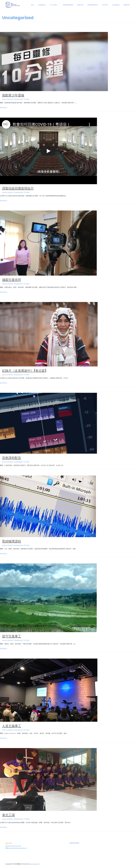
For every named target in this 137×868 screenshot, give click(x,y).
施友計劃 (86, 5)
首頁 (43, 5)
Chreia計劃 (62, 5)
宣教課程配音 (12, 458)
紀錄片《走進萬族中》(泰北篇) (24, 371)
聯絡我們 (127, 5)
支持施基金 (118, 5)
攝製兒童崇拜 (12, 280)
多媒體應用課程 (75, 5)
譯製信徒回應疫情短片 (18, 188)
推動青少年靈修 (13, 95)
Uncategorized (19, 99)
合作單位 (108, 5)
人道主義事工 (12, 726)
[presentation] (66, 5)
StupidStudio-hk (35, 864)
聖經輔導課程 (12, 541)
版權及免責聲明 (74, 843)
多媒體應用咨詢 (97, 5)
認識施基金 (51, 5)
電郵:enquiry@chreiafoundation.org (17, 848)
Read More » (4, 107)
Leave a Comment (8, 99)
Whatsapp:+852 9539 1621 (13, 846)
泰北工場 (8, 815)
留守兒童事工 (12, 636)
